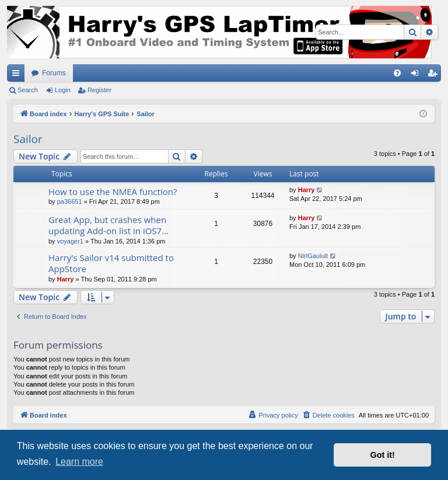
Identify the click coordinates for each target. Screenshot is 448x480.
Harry (307, 190)
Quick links (18, 75)
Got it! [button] (383, 455)
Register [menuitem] (435, 75)
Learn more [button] (79, 462)
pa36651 (70, 201)
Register (99, 90)
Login (63, 90)
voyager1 (70, 241)
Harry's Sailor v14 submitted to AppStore (111, 263)
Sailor (28, 139)
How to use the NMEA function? (113, 192)
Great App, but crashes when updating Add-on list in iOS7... (108, 225)
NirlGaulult (313, 256)
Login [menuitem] (417, 75)
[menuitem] (397, 73)
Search (28, 90)
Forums (54, 73)
